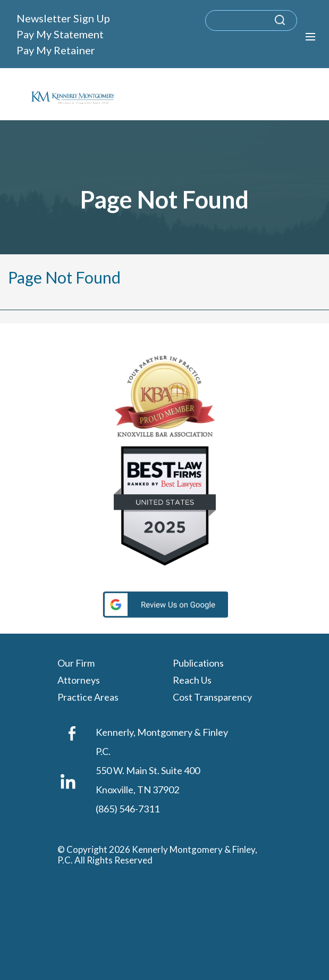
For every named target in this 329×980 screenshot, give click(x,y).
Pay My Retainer (56, 50)
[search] (251, 20)
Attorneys (79, 680)
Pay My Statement (60, 34)
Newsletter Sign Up (63, 18)
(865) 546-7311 (128, 809)
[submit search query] (294, 25)
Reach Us (192, 680)
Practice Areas (88, 697)
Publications (198, 663)
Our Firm (76, 663)
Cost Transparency (212, 697)
